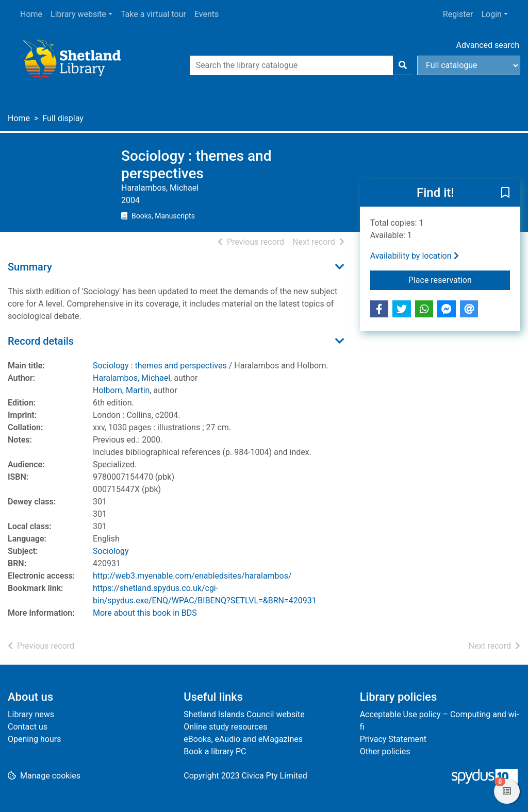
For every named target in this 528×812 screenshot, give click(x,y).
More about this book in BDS (145, 613)
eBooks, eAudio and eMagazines (243, 739)
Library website (78, 14)
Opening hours (34, 739)
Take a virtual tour (153, 14)
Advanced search (488, 45)
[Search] (403, 65)
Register (458, 14)
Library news (31, 714)
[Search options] (469, 65)
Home (31, 14)
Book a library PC (215, 751)
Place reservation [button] (459, 279)
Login (491, 14)
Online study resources (225, 727)
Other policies (385, 751)
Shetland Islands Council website (244, 714)
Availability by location (415, 256)
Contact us (28, 727)
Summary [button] (30, 267)
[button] (505, 194)
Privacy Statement (393, 739)
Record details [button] (41, 341)
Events (207, 14)
